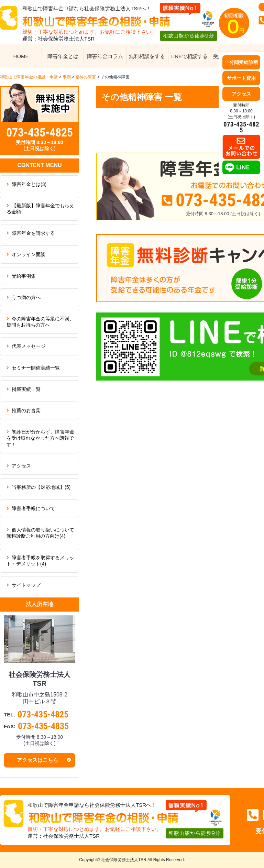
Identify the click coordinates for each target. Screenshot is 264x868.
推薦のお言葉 (26, 410)
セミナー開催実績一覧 (36, 368)
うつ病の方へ (26, 297)
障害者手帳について (33, 508)
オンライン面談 (29, 254)
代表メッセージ (29, 346)
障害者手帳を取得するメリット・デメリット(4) (40, 561)
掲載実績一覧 (26, 389)
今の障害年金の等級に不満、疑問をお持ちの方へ (40, 322)
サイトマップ (26, 585)
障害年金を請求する (33, 233)
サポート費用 (241, 78)
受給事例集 (24, 276)
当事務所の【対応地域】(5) (41, 487)
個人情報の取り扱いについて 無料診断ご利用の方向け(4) (43, 533)
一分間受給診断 (241, 62)
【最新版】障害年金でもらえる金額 (40, 209)
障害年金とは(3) (29, 184)
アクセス (21, 466)
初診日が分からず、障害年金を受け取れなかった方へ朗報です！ (40, 438)
